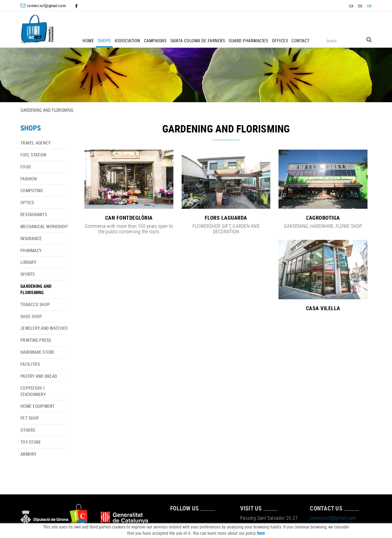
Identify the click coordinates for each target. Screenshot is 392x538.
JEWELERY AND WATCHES (44, 328)
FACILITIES (30, 364)
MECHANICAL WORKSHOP (44, 226)
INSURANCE (31, 238)
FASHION (29, 179)
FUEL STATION (33, 155)
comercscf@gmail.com (46, 5)
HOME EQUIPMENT (38, 406)
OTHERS (28, 430)
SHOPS (31, 128)
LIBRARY (28, 262)
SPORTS (28, 274)
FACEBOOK (77, 6)
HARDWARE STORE (38, 352)
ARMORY (28, 454)
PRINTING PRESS (36, 340)
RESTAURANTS (34, 214)
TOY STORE (31, 442)
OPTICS (27, 202)
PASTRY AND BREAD (39, 376)
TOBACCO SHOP (35, 304)
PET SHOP (30, 418)
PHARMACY (31, 250)
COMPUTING (32, 191)
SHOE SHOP (31, 316)
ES (360, 6)
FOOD (26, 167)
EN (370, 6)
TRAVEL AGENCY (35, 143)
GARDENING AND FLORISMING (36, 289)
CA (351, 6)
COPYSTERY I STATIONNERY (33, 391)
